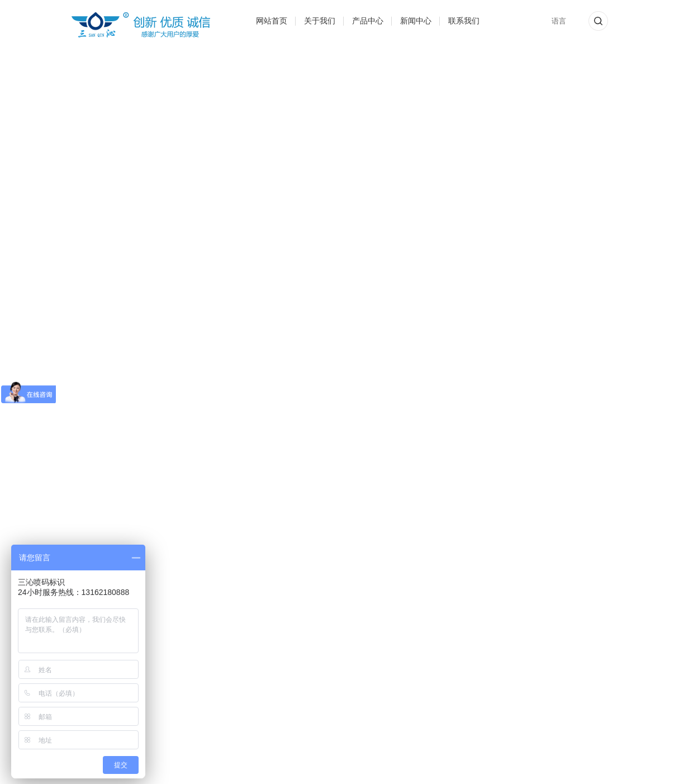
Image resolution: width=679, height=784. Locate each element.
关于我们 (320, 21)
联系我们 (464, 21)
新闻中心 (416, 21)
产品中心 (368, 21)
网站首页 (272, 21)
